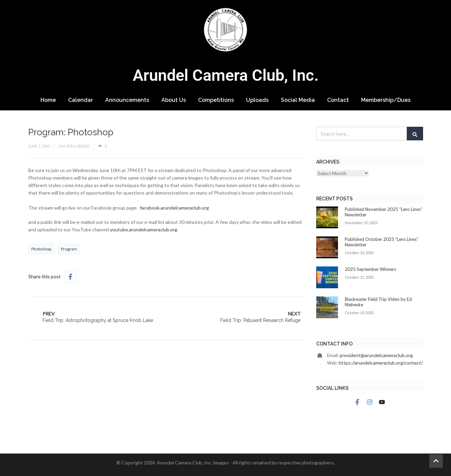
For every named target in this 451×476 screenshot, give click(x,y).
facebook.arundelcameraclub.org (174, 208)
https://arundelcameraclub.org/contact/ (381, 363)
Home (48, 100)
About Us (174, 100)
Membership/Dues (386, 100)
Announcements (127, 100)
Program (69, 249)
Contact (338, 100)
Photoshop (41, 249)
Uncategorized (74, 146)
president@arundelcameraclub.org (376, 355)
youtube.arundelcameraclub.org (144, 229)
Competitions (216, 100)
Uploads (257, 100)
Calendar (80, 100)
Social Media (298, 100)
